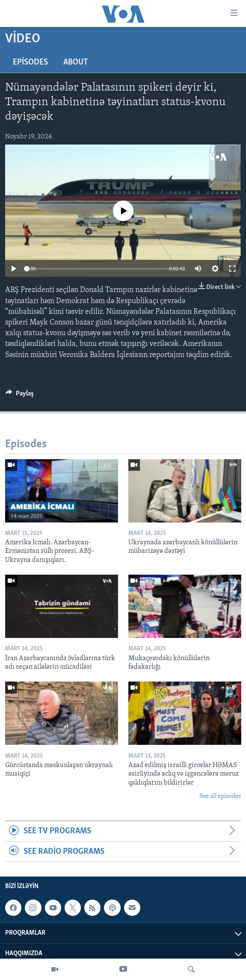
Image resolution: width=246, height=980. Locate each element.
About (76, 62)
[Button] (20, 396)
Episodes (30, 62)
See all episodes (220, 796)
